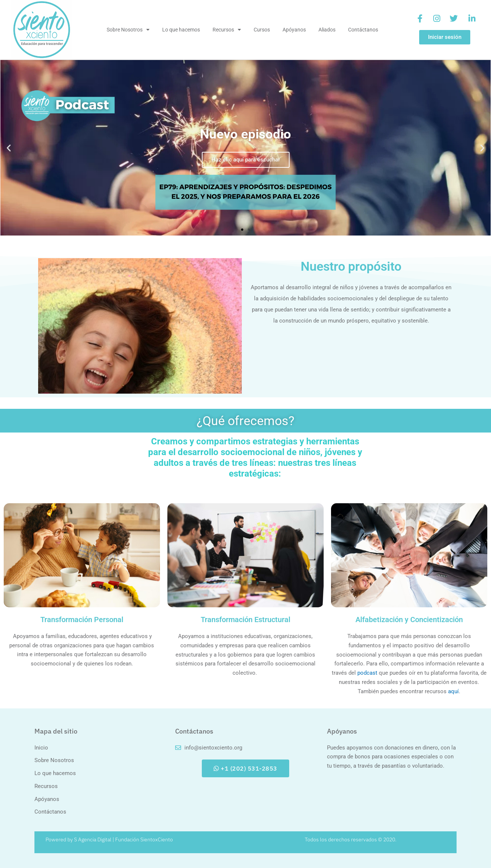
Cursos (262, 30)
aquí (453, 691)
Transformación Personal (82, 620)
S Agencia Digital (93, 839)
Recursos (227, 30)
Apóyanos (294, 30)
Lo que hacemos (181, 30)
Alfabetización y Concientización (409, 620)
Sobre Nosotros (128, 30)
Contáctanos (363, 30)
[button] (9, 148)
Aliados (327, 30)
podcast (367, 673)
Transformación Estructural (245, 620)
